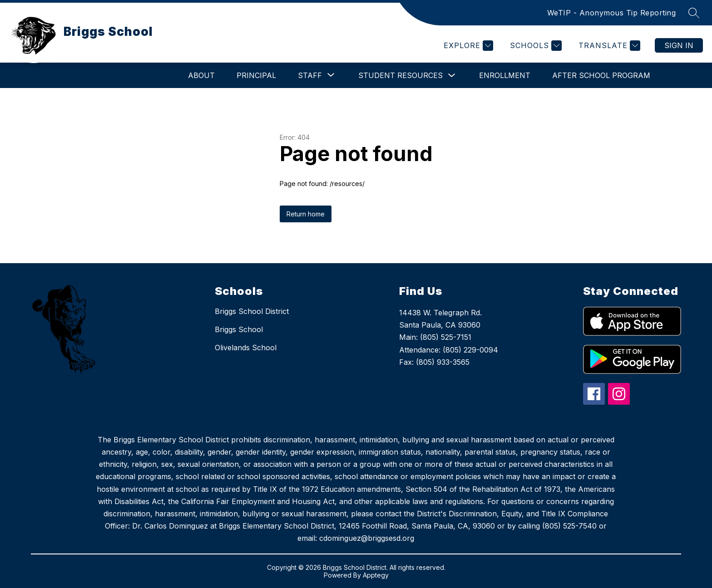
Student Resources (400, 75)
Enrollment (505, 75)
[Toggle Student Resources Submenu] (452, 76)
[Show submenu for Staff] (310, 75)
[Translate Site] (608, 46)
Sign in (679, 45)
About (201, 75)
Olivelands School (246, 348)
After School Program (601, 75)
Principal (256, 75)
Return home (306, 214)
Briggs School (239, 329)
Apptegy (376, 575)
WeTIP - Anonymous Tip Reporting (612, 13)
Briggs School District (252, 311)
